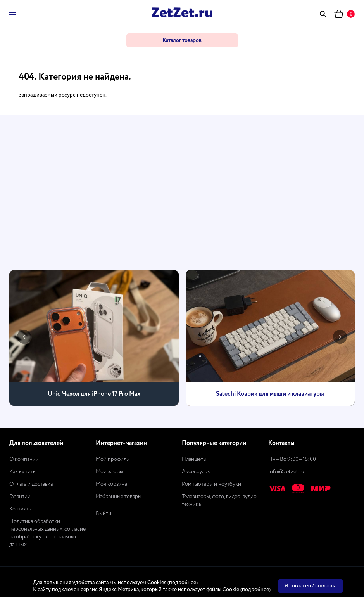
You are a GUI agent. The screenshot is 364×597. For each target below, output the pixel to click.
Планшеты (194, 459)
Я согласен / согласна (310, 586)
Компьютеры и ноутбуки (211, 484)
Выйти (104, 514)
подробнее (183, 583)
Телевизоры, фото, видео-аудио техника (219, 500)
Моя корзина (111, 484)
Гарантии (20, 497)
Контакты (21, 509)
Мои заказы (110, 472)
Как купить (22, 472)
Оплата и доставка (31, 484)
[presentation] (24, 337)
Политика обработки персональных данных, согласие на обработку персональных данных (47, 533)
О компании (24, 459)
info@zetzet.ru (286, 472)
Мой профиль (112, 459)
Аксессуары (196, 472)
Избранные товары (119, 497)
